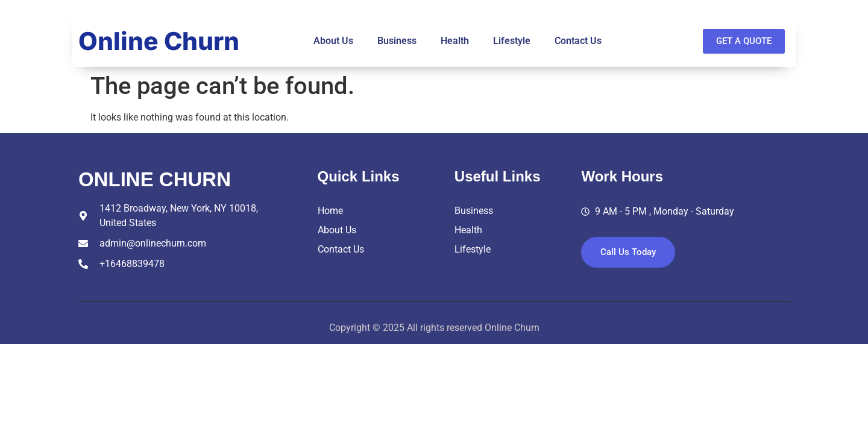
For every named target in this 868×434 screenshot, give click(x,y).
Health (455, 41)
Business (397, 41)
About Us (333, 41)
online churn (155, 179)
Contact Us (578, 41)
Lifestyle (512, 41)
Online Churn (159, 41)
